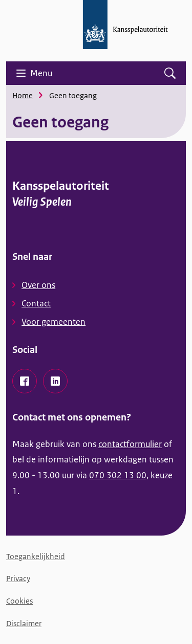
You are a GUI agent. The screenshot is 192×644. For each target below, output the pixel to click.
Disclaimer (24, 623)
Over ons (38, 285)
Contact (36, 303)
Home (23, 95)
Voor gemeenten (54, 322)
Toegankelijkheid (36, 556)
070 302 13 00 (118, 475)
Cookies (19, 601)
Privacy (18, 578)
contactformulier (130, 444)
